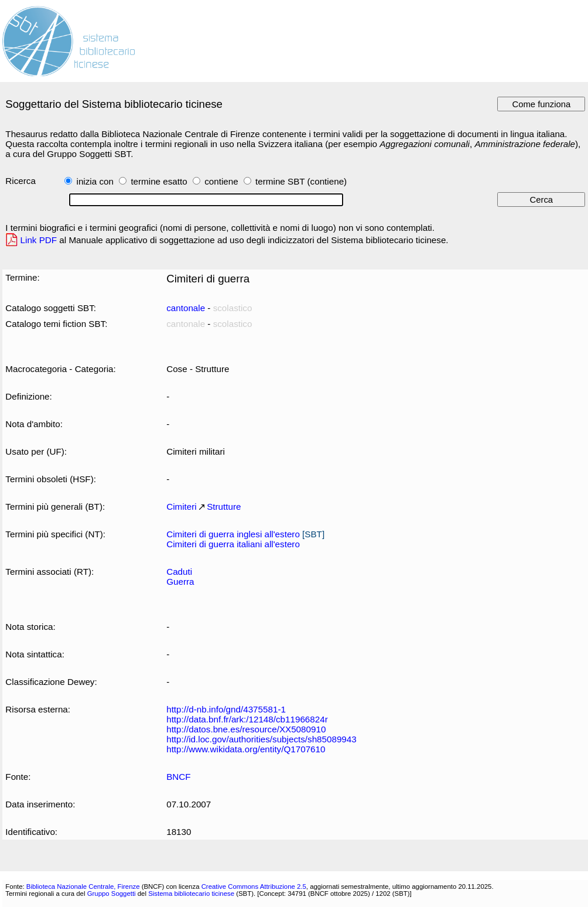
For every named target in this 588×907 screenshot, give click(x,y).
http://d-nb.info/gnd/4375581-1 (226, 709)
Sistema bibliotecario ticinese (191, 894)
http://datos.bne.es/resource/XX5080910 (246, 729)
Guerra (180, 582)
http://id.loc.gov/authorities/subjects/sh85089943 (261, 739)
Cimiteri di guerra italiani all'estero (233, 544)
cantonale (186, 308)
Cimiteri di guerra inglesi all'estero (233, 534)
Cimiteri (182, 507)
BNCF (178, 777)
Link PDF (39, 240)
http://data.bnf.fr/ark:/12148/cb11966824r (247, 719)
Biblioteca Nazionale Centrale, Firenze (83, 886)
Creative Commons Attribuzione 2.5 (254, 886)
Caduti (179, 572)
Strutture (224, 507)
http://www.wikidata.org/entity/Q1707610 (246, 749)
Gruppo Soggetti (112, 894)
